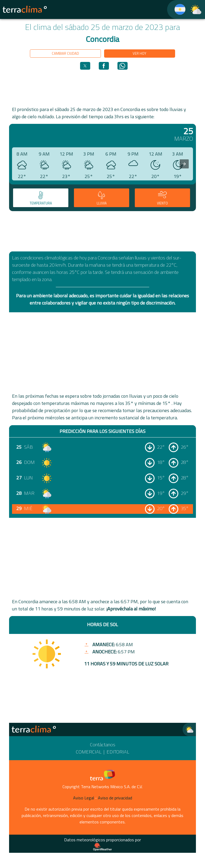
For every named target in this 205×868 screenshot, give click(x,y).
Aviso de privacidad (115, 798)
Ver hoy (139, 53)
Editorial (118, 752)
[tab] (41, 198)
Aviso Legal (84, 798)
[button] (85, 66)
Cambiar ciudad (65, 53)
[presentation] (184, 164)
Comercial (89, 752)
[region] (102, 88)
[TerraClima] (177, 9)
